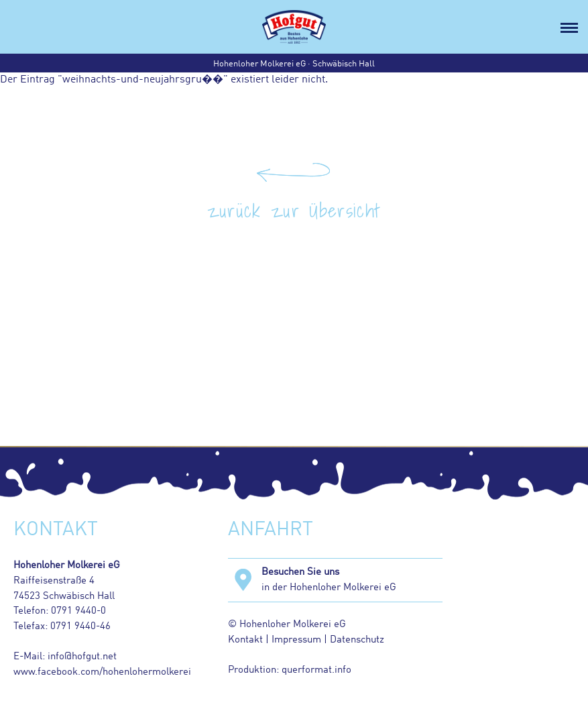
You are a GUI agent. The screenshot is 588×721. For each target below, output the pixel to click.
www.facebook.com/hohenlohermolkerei (102, 672)
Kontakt (245, 640)
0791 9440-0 (78, 611)
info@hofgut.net (82, 657)
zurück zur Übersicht (294, 210)
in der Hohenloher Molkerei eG (352, 578)
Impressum (296, 640)
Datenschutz (356, 640)
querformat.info (316, 670)
